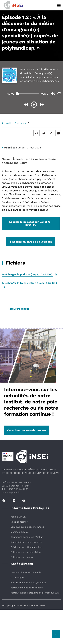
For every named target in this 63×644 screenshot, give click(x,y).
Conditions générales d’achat (27, 537)
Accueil (6, 123)
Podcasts (21, 123)
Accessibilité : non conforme (26, 542)
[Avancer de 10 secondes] (41, 104)
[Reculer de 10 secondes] (25, 104)
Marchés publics (20, 532)
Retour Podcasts (16, 309)
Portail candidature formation (27, 588)
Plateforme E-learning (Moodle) (28, 583)
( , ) (28, 274)
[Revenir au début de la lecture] (58, 94)
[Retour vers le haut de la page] (56, 634)
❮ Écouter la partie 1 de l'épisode (31, 242)
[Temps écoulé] (27, 94)
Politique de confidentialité (26, 552)
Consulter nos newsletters (27, 430)
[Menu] (59, 5)
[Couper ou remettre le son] (52, 94)
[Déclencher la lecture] (33, 104)
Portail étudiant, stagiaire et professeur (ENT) (36, 593)
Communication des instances (27, 527)
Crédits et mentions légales (26, 547)
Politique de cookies (22, 557)
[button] (36, 133)
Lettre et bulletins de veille (26, 572)
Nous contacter (19, 522)
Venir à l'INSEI (18, 517)
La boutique (17, 578)
